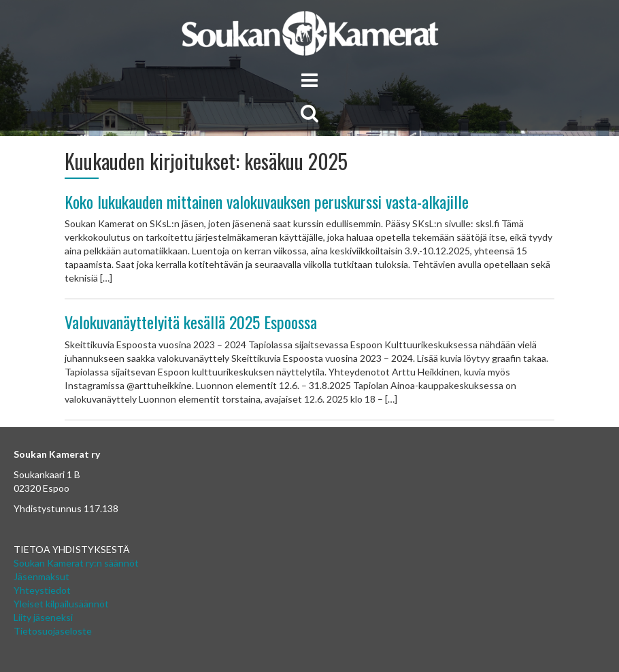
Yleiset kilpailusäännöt (61, 604)
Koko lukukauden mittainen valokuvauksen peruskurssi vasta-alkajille (267, 201)
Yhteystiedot (42, 590)
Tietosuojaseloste (53, 631)
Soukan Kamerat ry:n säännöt (76, 563)
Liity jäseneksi (43, 617)
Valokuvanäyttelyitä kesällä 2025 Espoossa (191, 322)
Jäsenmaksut (41, 576)
